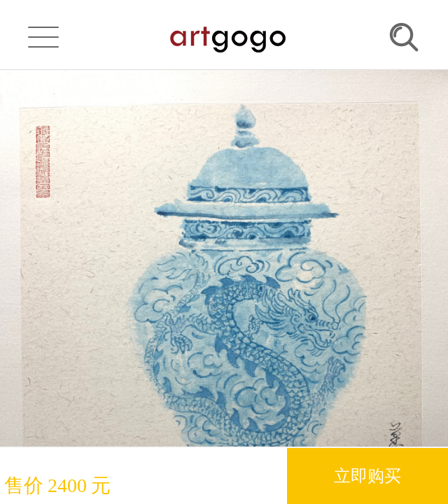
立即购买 (367, 476)
